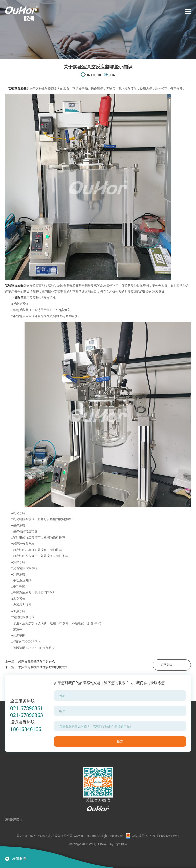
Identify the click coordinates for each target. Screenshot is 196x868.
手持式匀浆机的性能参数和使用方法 (43, 667)
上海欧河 (17, 298)
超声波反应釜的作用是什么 (36, 662)
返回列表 (172, 664)
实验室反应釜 (17, 89)
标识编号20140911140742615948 (156, 836)
